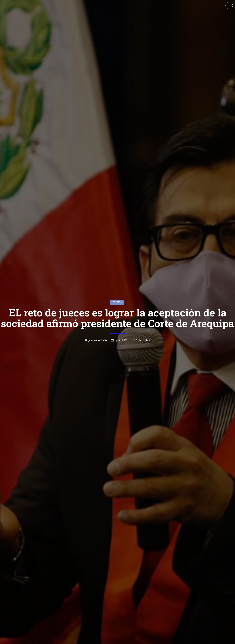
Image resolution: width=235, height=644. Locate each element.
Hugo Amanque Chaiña (96, 307)
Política (117, 269)
